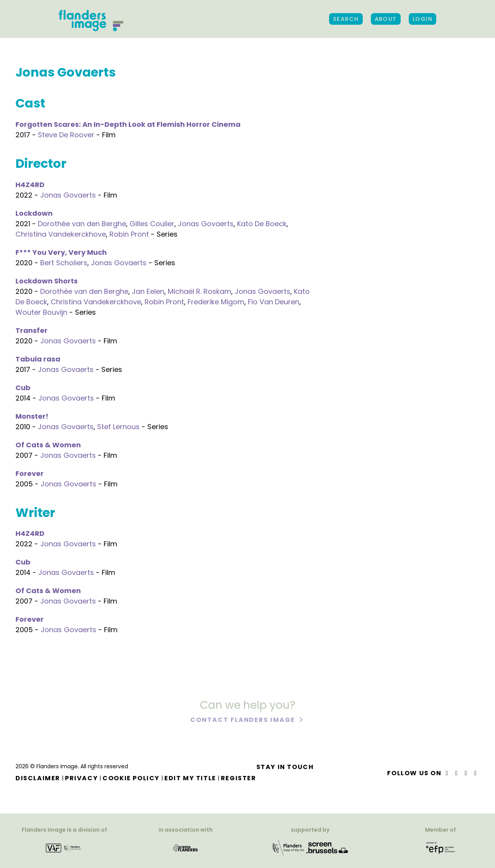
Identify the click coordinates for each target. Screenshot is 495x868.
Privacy (81, 778)
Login (422, 19)
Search (346, 19)
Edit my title (190, 778)
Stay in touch (285, 767)
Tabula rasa (38, 359)
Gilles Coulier (152, 224)
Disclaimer (38, 778)
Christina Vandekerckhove (61, 234)
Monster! (32, 416)
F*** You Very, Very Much (61, 252)
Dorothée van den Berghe (82, 224)
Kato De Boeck (262, 224)
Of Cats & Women (48, 445)
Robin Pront (129, 234)
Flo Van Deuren (274, 302)
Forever (30, 473)
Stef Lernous (118, 427)
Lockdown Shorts (47, 281)
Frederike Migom (216, 302)
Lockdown (34, 213)
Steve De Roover (66, 135)
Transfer (32, 330)
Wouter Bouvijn (41, 312)
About (386, 19)
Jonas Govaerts (68, 195)
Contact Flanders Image (243, 720)
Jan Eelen (148, 291)
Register (239, 778)
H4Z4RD (30, 185)
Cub (23, 388)
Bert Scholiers (64, 263)
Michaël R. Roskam (200, 291)
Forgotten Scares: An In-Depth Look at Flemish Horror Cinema (128, 124)
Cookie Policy (131, 778)
